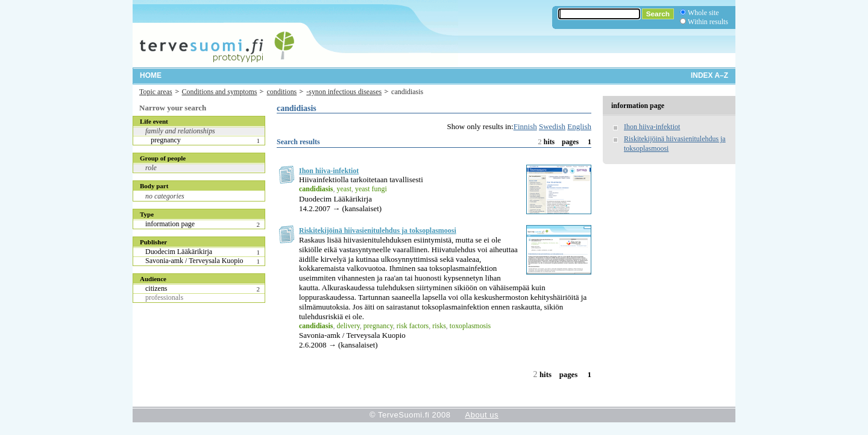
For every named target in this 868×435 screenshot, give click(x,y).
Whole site (703, 13)
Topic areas (156, 92)
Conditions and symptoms (220, 92)
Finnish (525, 126)
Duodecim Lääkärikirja (179, 252)
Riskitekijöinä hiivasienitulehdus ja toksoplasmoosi (378, 230)
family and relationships (180, 131)
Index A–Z (709, 75)
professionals (164, 297)
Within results (708, 22)
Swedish (552, 126)
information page (170, 224)
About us (482, 415)
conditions (281, 92)
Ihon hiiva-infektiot (329, 171)
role (151, 168)
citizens (156, 288)
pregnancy (166, 140)
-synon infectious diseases (344, 92)
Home (151, 75)
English (579, 126)
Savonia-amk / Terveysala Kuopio (194, 261)
